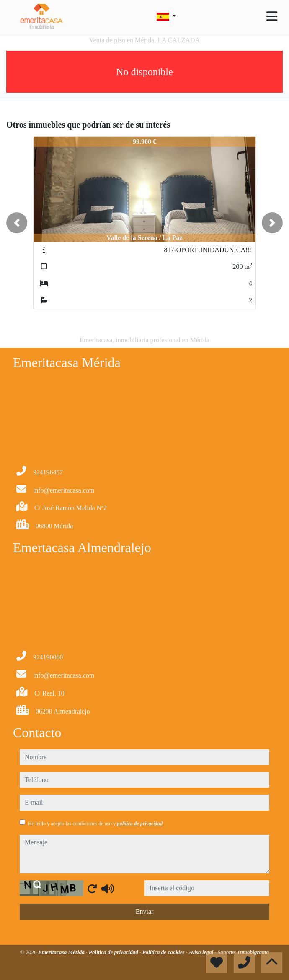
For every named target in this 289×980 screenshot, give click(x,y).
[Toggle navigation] (272, 16)
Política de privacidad (114, 952)
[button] (17, 223)
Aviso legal (202, 952)
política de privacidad (140, 824)
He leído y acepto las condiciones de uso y (95, 824)
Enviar (145, 911)
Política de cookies (164, 952)
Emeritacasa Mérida (62, 952)
